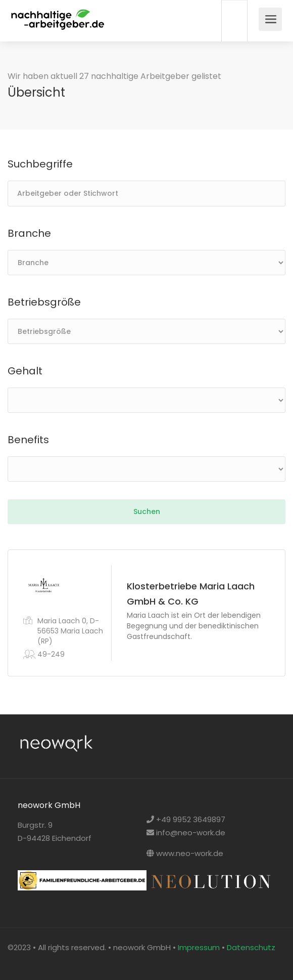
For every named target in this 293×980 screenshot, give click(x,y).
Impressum (199, 947)
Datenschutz (251, 947)
